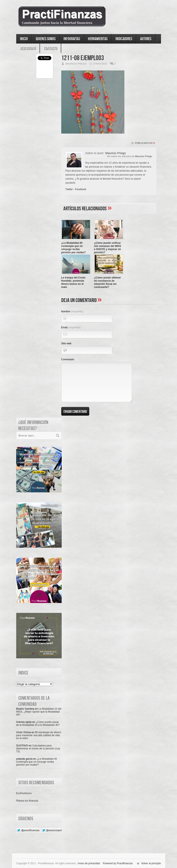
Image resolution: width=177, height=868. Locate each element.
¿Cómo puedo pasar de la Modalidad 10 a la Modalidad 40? (38, 724)
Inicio (24, 39)
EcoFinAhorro (24, 793)
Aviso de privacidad (89, 863)
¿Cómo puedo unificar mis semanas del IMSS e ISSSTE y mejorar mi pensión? (108, 248)
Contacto (50, 48)
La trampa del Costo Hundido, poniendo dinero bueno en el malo (73, 282)
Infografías (72, 39)
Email (71, 327)
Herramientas (98, 39)
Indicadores (124, 39)
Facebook (81, 189)
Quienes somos (46, 39)
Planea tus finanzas (27, 801)
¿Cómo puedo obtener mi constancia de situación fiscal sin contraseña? (108, 282)
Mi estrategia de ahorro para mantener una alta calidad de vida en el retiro (39, 735)
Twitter (69, 189)
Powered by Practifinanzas (118, 863)
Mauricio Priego (144, 156)
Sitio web (66, 343)
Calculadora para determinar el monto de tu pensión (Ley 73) (38, 749)
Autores (146, 39)
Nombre (72, 311)
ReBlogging (28, 48)
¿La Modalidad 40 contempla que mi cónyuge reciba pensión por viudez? (74, 248)
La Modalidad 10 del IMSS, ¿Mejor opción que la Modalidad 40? (39, 712)
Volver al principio (151, 863)
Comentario (68, 359)
